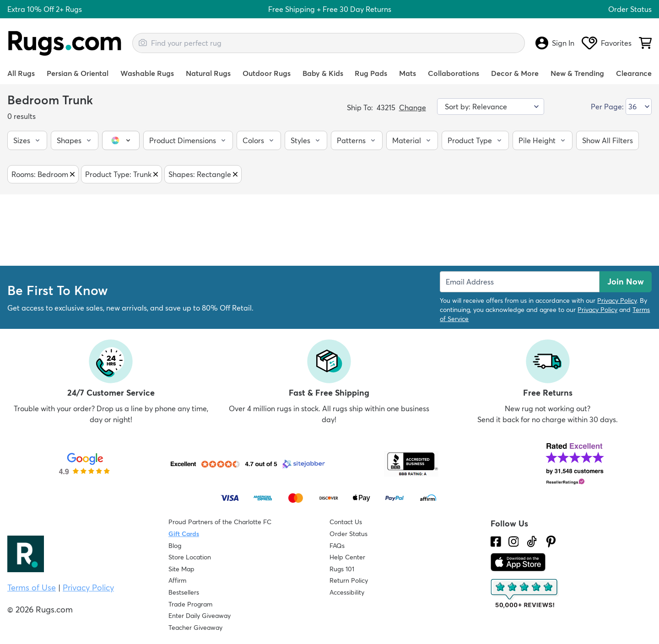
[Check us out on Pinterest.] (551, 542)
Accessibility (347, 592)
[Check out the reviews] (525, 594)
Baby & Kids (323, 73)
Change (413, 107)
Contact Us (346, 522)
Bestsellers (184, 592)
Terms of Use (32, 588)
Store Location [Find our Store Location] (190, 557)
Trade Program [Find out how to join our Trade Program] (190, 604)
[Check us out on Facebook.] (496, 542)
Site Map (181, 569)
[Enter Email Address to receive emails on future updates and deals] (520, 282)
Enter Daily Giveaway (200, 616)
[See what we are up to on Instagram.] (514, 542)
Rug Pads (371, 73)
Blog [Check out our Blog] (175, 546)
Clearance (634, 73)
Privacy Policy (617, 301)
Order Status (630, 9)
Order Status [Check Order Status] (348, 534)
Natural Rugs (208, 73)
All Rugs (21, 73)
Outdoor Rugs (267, 73)
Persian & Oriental (78, 73)
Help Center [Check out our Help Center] (347, 557)
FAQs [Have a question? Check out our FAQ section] (337, 546)
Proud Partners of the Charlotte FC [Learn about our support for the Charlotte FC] (220, 522)
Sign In (555, 43)
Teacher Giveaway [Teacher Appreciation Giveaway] (195, 628)
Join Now (626, 282)
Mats (408, 73)
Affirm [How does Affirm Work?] (177, 580)
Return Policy (349, 580)
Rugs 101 (342, 569)
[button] (27, 140)
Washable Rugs (147, 73)
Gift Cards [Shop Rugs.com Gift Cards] (184, 534)
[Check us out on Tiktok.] (532, 542)
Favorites (607, 43)
